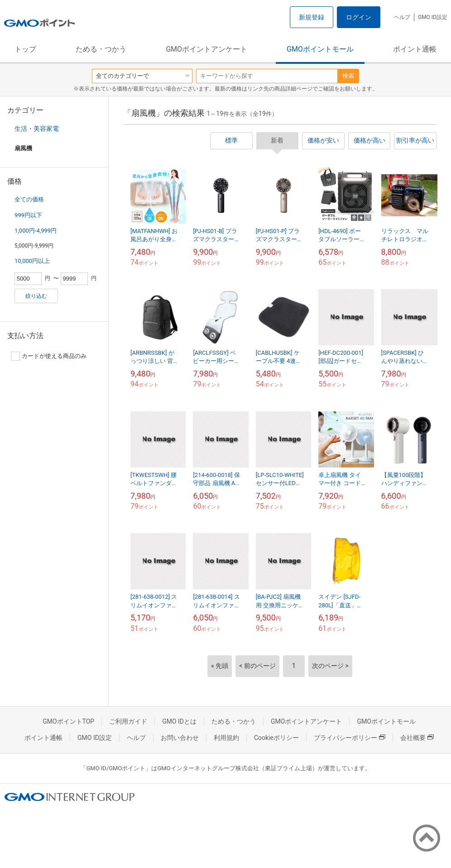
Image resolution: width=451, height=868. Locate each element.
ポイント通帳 (415, 49)
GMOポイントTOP (68, 721)
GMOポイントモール (320, 49)
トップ (25, 49)
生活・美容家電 (37, 129)
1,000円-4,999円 (36, 231)
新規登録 (312, 17)
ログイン (359, 17)
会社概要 (417, 738)
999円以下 (28, 215)
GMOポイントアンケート (206, 49)
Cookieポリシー (276, 738)
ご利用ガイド (128, 721)
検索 (348, 76)
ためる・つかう (101, 49)
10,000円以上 (32, 261)
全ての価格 (29, 199)
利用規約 (226, 738)
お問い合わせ (180, 738)
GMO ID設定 (433, 17)
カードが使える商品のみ (49, 356)
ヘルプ (402, 17)
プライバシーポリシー (350, 738)
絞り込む (36, 296)
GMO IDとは (179, 721)
